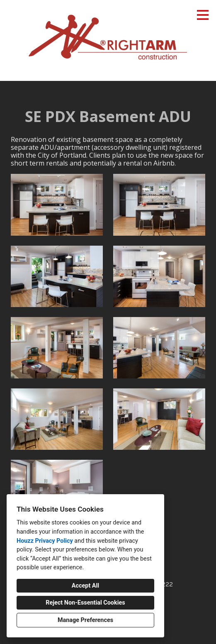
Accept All (85, 586)
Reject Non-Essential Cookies (85, 603)
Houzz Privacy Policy (45, 541)
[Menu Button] (203, 15)
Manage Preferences (85, 620)
